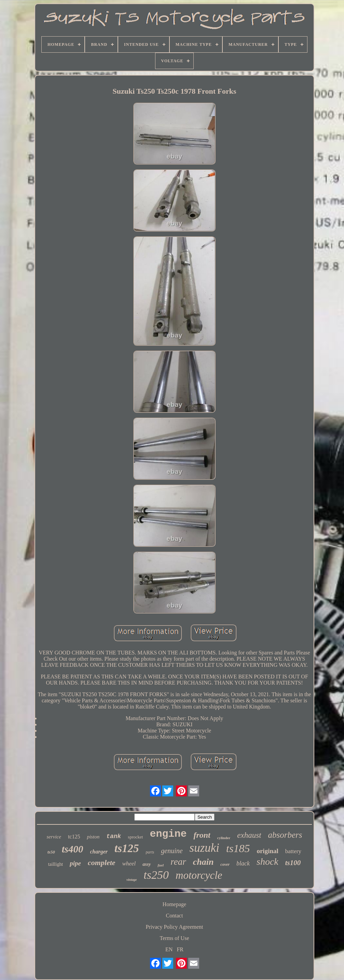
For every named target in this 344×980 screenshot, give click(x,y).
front (202, 835)
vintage (132, 880)
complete (102, 863)
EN (169, 949)
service (54, 837)
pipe (75, 863)
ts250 (156, 875)
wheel (129, 864)
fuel (161, 865)
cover (225, 864)
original (267, 851)
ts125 (127, 848)
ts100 (293, 863)
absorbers (285, 835)
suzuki (205, 848)
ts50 (51, 852)
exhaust (249, 835)
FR (180, 949)
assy (147, 864)
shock (267, 862)
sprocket (135, 837)
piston (93, 837)
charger (99, 852)
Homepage (174, 904)
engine (168, 834)
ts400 (73, 849)
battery (293, 851)
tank (114, 836)
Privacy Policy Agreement (175, 927)
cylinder (224, 838)
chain (203, 862)
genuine (172, 851)
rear (178, 862)
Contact (175, 916)
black (243, 863)
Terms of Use (175, 938)
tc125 (74, 837)
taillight (56, 864)
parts (150, 852)
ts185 (238, 848)
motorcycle (199, 875)
